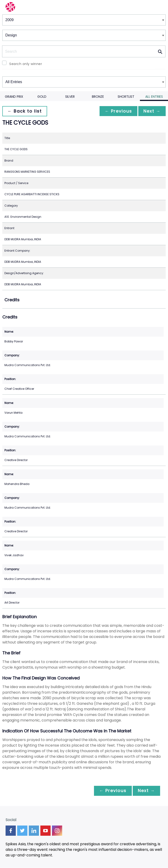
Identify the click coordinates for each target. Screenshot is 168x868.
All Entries (154, 97)
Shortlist (126, 97)
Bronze (98, 97)
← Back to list (25, 111)
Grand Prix (14, 97)
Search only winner (26, 64)
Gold (42, 97)
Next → (152, 111)
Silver (70, 97)
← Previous (117, 111)
